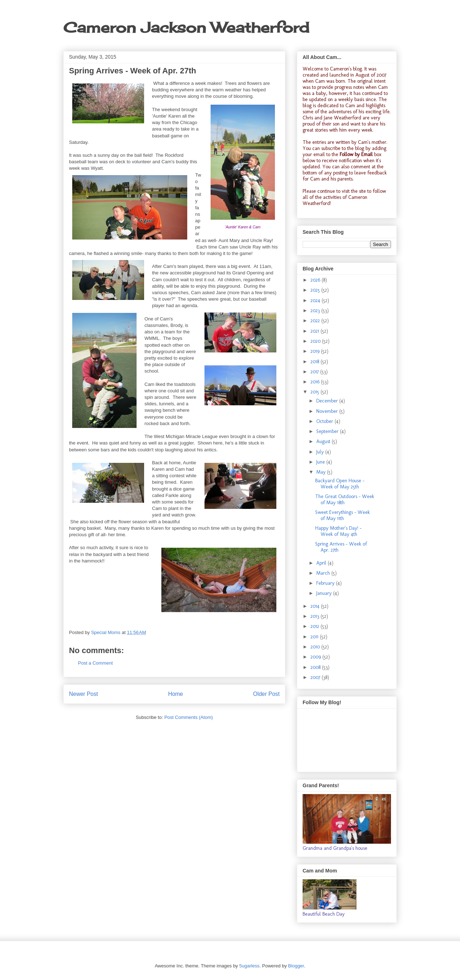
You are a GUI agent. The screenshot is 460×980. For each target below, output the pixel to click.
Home (176, 694)
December (328, 401)
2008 (316, 667)
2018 (316, 362)
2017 (315, 372)
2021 (316, 331)
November (328, 411)
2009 (316, 657)
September (328, 431)
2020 (316, 341)
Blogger (296, 966)
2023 (316, 311)
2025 (316, 290)
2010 (316, 647)
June (321, 462)
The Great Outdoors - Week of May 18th (345, 500)
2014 (316, 606)
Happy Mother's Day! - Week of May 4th (338, 531)
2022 (316, 321)
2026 (316, 280)
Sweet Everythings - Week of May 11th (342, 515)
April (322, 563)
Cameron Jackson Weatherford (186, 28)
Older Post (266, 694)
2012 (316, 626)
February (326, 583)
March (324, 573)
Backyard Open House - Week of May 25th (340, 484)
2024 (316, 300)
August (324, 441)
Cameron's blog (346, 69)
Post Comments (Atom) (188, 717)
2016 (316, 382)
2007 (316, 677)
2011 (315, 637)
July (321, 452)
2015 (316, 392)
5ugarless (249, 966)
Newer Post (84, 694)
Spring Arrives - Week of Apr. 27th (341, 547)
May (322, 472)
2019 (316, 351)
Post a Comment (95, 663)
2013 (316, 616)
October (325, 421)
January (325, 593)
